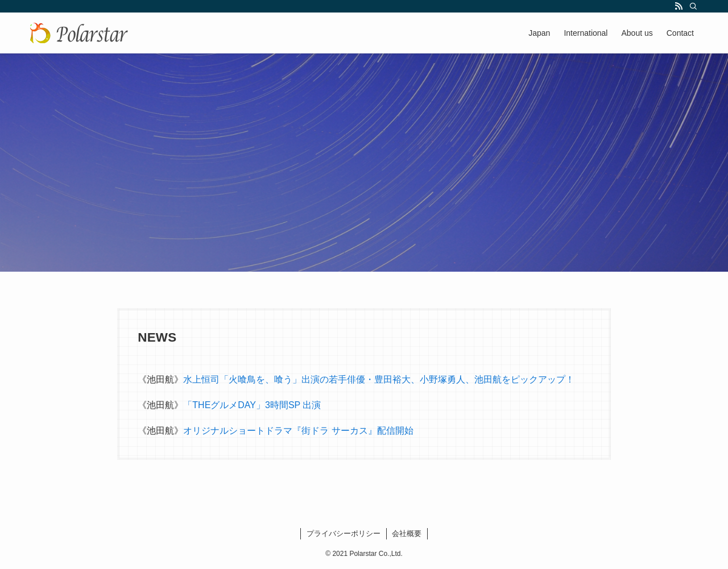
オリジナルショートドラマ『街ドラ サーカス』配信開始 (298, 431)
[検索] (693, 6)
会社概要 (407, 533)
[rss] (679, 6)
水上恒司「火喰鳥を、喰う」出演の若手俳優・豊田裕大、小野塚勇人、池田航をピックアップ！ (379, 379)
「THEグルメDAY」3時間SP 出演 (252, 405)
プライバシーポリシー (344, 533)
